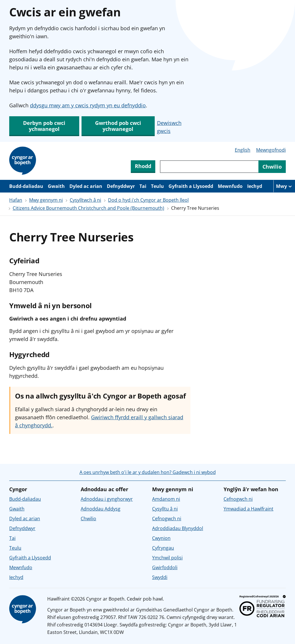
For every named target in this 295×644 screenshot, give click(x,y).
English (243, 150)
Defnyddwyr (121, 186)
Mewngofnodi (271, 150)
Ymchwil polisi (167, 558)
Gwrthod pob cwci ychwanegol (118, 126)
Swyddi (160, 577)
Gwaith (56, 186)
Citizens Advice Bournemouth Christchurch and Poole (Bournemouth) (88, 208)
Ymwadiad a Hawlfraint (248, 509)
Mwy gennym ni (46, 200)
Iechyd (255, 186)
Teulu (157, 186)
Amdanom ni (166, 499)
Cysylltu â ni (165, 509)
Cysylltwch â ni (85, 200)
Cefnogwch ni (167, 519)
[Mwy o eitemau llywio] (284, 186)
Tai (143, 186)
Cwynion (161, 538)
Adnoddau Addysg (101, 509)
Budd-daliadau (26, 186)
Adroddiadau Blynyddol (178, 528)
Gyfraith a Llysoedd (191, 186)
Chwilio (88, 519)
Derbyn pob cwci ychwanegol (44, 126)
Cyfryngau (163, 548)
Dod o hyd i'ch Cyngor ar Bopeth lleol (148, 200)
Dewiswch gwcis (169, 127)
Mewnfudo (230, 186)
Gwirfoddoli (165, 567)
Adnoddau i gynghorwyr (107, 499)
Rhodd (143, 166)
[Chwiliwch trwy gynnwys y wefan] (209, 167)
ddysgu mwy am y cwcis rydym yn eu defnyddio (88, 105)
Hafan (16, 200)
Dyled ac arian (86, 186)
